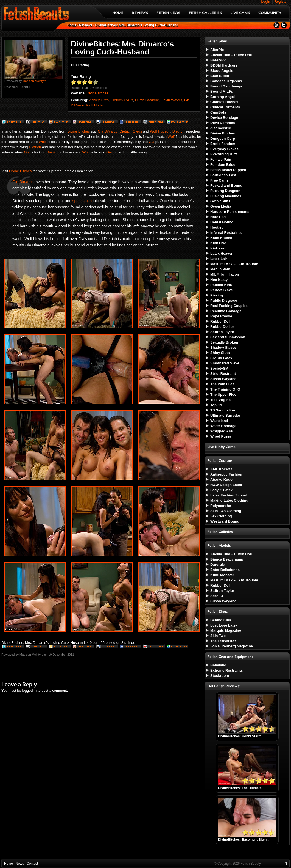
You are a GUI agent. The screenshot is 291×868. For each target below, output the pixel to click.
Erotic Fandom (223, 144)
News (20, 864)
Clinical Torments (225, 107)
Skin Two (218, 636)
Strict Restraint (223, 374)
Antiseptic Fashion (226, 474)
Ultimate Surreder (225, 415)
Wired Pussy (221, 436)
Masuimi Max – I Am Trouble (234, 264)
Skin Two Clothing (226, 511)
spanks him (82, 201)
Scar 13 (217, 596)
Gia (152, 142)
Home (72, 25)
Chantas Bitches (224, 102)
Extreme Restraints (227, 670)
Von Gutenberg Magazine (232, 646)
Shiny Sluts (220, 353)
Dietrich (178, 131)
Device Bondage (224, 118)
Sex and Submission (228, 337)
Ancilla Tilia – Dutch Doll (231, 55)
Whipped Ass (222, 431)
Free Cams (219, 180)
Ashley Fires (99, 100)
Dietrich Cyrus (122, 100)
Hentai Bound (222, 222)
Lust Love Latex (224, 625)
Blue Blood (220, 76)
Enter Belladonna (225, 570)
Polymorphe (221, 506)
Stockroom (220, 676)
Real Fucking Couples (229, 306)
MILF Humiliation (225, 274)
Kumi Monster (222, 575)
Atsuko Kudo (221, 480)
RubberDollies (222, 327)
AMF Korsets (221, 469)
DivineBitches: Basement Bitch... (244, 840)
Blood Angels (222, 71)
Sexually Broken (224, 342)
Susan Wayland (223, 379)
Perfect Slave (222, 290)
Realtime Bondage (226, 311)
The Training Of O (225, 389)
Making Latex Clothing (229, 500)
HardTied (218, 217)
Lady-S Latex (221, 490)
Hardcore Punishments (230, 212)
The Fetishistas (223, 641)
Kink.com (218, 248)
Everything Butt (224, 154)
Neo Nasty (219, 280)
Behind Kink (221, 620)
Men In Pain (220, 269)
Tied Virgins (220, 400)
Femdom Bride (223, 165)
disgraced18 (221, 128)
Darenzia (218, 565)
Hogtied (217, 227)
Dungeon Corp (223, 138)
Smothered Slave (225, 363)
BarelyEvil (219, 60)
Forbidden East (223, 175)
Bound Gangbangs (226, 86)
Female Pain (221, 159)
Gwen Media (221, 206)
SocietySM (219, 368)
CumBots (218, 112)
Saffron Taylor (222, 332)
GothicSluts (220, 201)
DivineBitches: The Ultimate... (241, 788)
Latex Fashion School (229, 495)
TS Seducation (223, 410)
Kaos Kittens (221, 238)
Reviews (86, 25)
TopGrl (216, 405)
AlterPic (217, 50)
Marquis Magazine (226, 631)
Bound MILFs (222, 91)
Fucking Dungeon (225, 191)
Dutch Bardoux (147, 100)
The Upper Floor (224, 395)
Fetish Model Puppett (228, 170)
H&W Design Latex (226, 485)
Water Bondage (223, 426)
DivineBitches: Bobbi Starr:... (241, 736)
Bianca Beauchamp (227, 559)
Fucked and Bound (226, 186)
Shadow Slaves (223, 348)
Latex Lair (219, 259)
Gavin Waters (171, 100)
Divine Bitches (79, 131)
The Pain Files (222, 384)
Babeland (218, 665)
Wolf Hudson (96, 105)
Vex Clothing (221, 516)
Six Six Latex (221, 358)
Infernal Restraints (226, 233)
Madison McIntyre (34, 81)
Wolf (171, 137)
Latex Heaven (222, 253)
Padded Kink (221, 285)
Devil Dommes (223, 123)
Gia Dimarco (23, 182)
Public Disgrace (224, 300)
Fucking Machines (226, 196)
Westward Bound (225, 521)
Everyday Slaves (224, 149)
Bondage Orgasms (226, 81)
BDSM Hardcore (224, 65)
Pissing (217, 295)
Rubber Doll (220, 321)
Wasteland (219, 421)
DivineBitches (98, 93)
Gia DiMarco (108, 131)
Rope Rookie (221, 316)
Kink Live (218, 243)
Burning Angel (223, 97)
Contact (32, 864)
